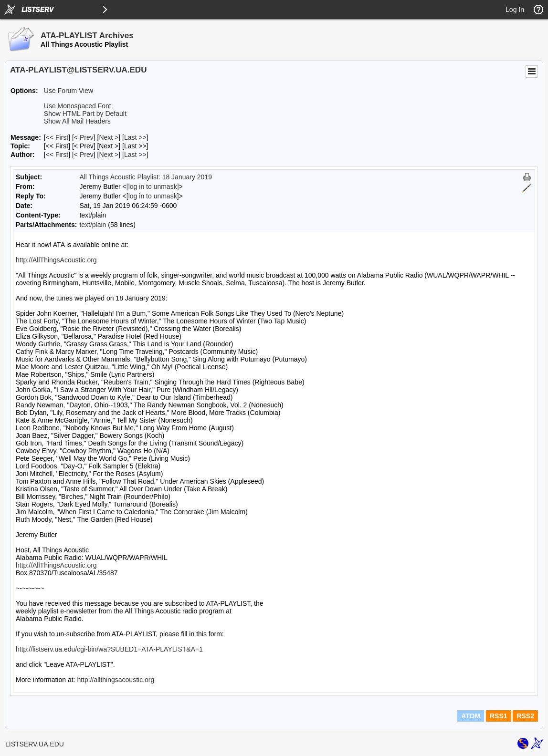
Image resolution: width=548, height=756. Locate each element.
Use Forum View (68, 91)
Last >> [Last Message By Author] (135, 155)
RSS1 (499, 716)
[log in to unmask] (153, 186)
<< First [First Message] (57, 137)
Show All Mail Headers (77, 121)
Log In (515, 10)
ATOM (471, 716)
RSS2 (525, 716)
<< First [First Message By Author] (57, 155)
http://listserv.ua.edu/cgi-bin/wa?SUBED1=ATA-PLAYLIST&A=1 (109, 649)
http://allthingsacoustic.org (116, 680)
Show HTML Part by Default (85, 114)
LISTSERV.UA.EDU (35, 744)
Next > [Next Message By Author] (109, 155)
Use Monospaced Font (78, 106)
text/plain (93, 225)
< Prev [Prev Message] (84, 137)
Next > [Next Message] (109, 137)
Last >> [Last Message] (135, 137)
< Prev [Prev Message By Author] (84, 155)
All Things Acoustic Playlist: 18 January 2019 (146, 177)
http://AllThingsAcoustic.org (56, 260)
